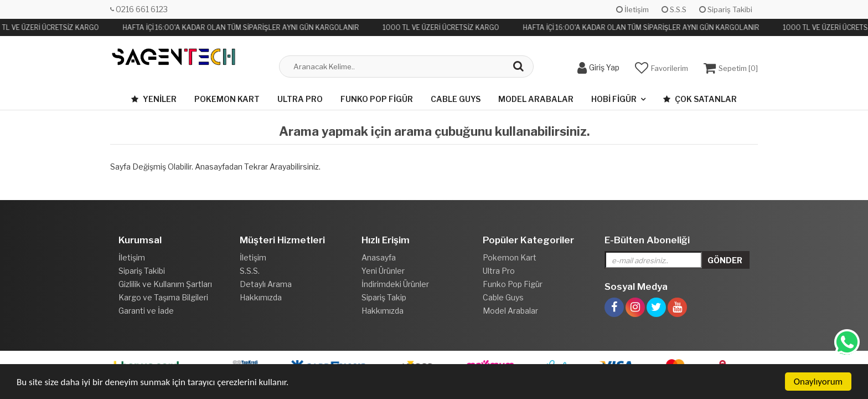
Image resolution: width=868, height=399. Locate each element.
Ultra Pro (300, 99)
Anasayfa (379, 257)
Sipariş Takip (384, 297)
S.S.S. (250, 271)
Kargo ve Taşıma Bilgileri (163, 297)
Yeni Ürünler (383, 271)
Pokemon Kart (227, 99)
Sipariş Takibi (726, 9)
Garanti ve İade (146, 311)
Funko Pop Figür (377, 99)
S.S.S (674, 9)
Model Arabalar (536, 99)
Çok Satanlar (700, 99)
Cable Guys (456, 99)
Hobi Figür (614, 99)
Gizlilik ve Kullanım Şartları (165, 284)
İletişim (632, 9)
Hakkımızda (261, 297)
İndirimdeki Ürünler (395, 284)
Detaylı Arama (266, 284)
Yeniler (154, 99)
